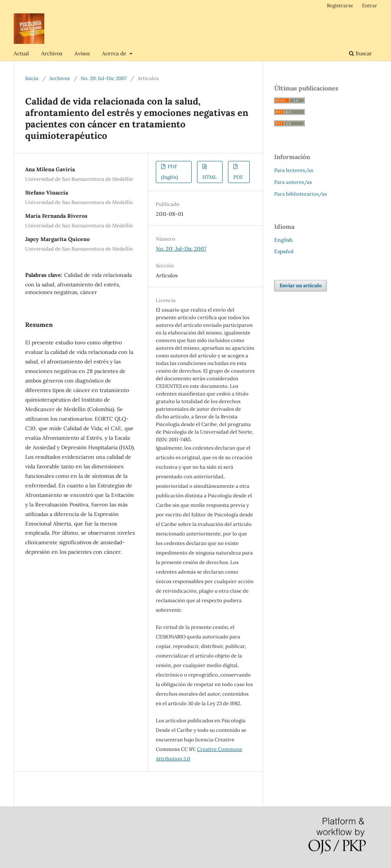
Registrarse (340, 6)
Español (284, 251)
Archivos (52, 53)
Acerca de (115, 53)
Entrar (370, 6)
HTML (210, 177)
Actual (21, 53)
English (283, 240)
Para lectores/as (294, 170)
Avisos (82, 53)
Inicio (32, 78)
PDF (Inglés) (170, 172)
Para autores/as (293, 182)
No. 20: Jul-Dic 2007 (104, 78)
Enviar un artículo (301, 285)
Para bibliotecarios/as (301, 194)
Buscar (360, 53)
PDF (238, 177)
